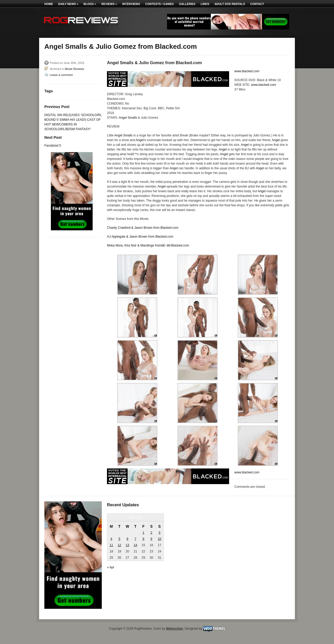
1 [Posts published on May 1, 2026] (143, 533)
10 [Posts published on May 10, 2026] (159, 539)
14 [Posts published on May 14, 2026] (135, 545)
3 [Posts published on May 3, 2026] (160, 533)
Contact (257, 4)
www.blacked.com (247, 71)
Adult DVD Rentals (230, 4)
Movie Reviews (74, 69)
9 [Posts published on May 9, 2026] (151, 539)
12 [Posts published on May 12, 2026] (119, 545)
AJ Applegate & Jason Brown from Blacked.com (140, 237)
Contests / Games (160, 4)
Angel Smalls (128, 118)
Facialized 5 (53, 146)
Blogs (90, 4)
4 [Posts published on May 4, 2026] (111, 539)
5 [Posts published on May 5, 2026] (119, 539)
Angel (276, 140)
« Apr (111, 567)
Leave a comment (61, 75)
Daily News (68, 4)
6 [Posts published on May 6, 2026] (127, 539)
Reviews (109, 4)
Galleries (187, 4)
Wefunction (174, 629)
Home (49, 4)
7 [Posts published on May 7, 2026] (136, 539)
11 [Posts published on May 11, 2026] (111, 545)
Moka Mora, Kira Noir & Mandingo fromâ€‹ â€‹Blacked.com (148, 245)
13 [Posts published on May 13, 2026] (127, 545)
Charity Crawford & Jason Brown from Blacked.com (143, 228)
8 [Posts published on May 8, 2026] (143, 539)
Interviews (131, 4)
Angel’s (141, 140)
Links (205, 4)
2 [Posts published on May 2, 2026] (151, 533)
